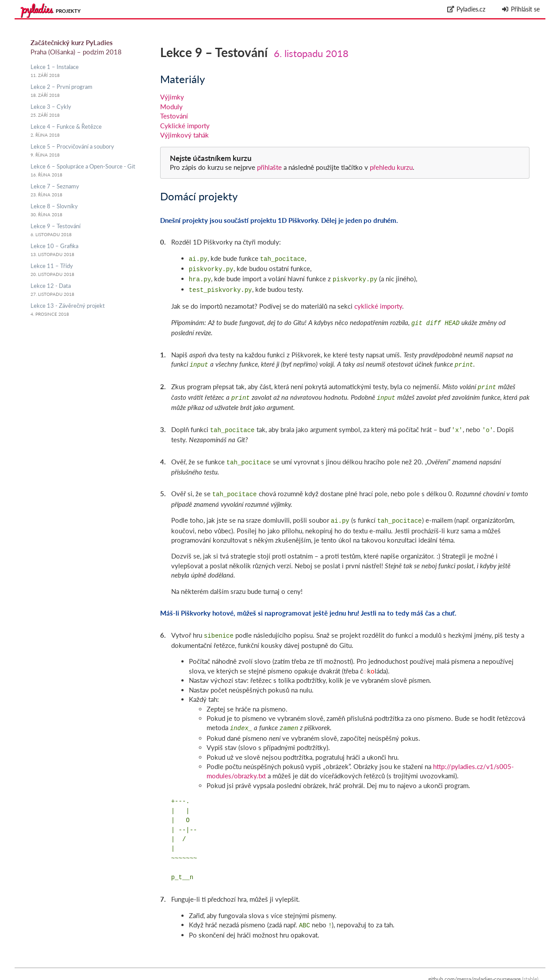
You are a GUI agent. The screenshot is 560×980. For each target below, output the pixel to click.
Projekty (68, 11)
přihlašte (269, 167)
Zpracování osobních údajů (506, 975)
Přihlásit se (520, 9)
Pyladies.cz (466, 9)
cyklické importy (378, 302)
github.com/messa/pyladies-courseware (474, 966)
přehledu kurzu (390, 167)
